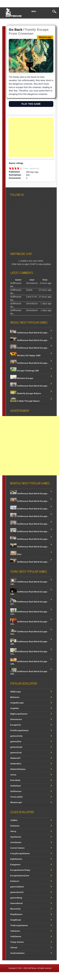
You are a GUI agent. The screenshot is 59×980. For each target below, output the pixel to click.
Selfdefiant (15, 786)
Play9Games (16, 914)
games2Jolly (16, 736)
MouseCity (15, 909)
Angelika (14, 708)
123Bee (14, 820)
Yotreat (14, 948)
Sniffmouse (14, 16)
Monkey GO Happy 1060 (25, 355)
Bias (16, 554)
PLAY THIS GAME (31, 104)
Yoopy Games (17, 942)
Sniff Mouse (32, 968)
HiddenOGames (18, 769)
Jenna (13, 775)
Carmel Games (17, 848)
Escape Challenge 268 (24, 371)
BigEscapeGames (19, 714)
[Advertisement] (31, 137)
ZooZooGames (17, 953)
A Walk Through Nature (25, 401)
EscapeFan (16, 725)
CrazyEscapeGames (20, 853)
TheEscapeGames (19, 925)
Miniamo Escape (22, 378)
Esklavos (15, 881)
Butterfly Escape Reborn (26, 393)
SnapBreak (16, 920)
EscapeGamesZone (20, 876)
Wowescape (16, 802)
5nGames (15, 826)
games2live (16, 741)
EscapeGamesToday (20, 870)
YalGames (15, 931)
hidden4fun (16, 764)
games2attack (17, 887)
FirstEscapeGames (19, 730)
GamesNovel (16, 903)
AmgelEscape (17, 703)
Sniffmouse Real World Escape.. (29, 333)
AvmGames (16, 842)
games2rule (16, 753)
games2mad (16, 747)
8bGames (15, 697)
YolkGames (16, 936)
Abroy (13, 831)
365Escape (15, 692)
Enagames (15, 864)
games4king (16, 898)
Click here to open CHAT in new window (31, 264)
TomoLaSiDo (16, 797)
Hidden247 (15, 758)
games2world (17, 892)
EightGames (16, 859)
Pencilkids (15, 780)
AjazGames (16, 837)
